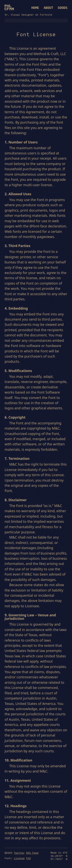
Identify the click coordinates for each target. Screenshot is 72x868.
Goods (63, 8)
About (48, 8)
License (19, 858)
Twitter (19, 853)
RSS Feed (32, 853)
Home (35, 8)
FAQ (28, 858)
